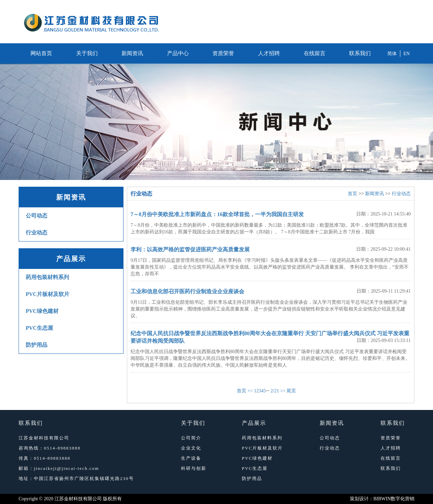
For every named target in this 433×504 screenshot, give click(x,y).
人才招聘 (269, 53)
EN (407, 54)
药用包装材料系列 (47, 277)
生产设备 (191, 458)
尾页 (291, 391)
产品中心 (178, 53)
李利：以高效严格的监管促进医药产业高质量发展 (190, 249)
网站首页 (41, 53)
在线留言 (315, 53)
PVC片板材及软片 (48, 294)
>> (283, 391)
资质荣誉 (223, 53)
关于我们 (87, 53)
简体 (392, 54)
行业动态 (37, 233)
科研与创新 (194, 468)
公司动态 (37, 216)
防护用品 (37, 345)
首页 (352, 194)
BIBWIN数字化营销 (394, 499)
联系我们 (360, 53)
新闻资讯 (132, 53)
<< (250, 391)
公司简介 (191, 438)
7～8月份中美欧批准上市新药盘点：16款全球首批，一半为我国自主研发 (217, 214)
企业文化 (191, 448)
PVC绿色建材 (42, 311)
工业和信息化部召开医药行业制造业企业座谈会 (187, 291)
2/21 (275, 391)
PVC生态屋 (39, 328)
